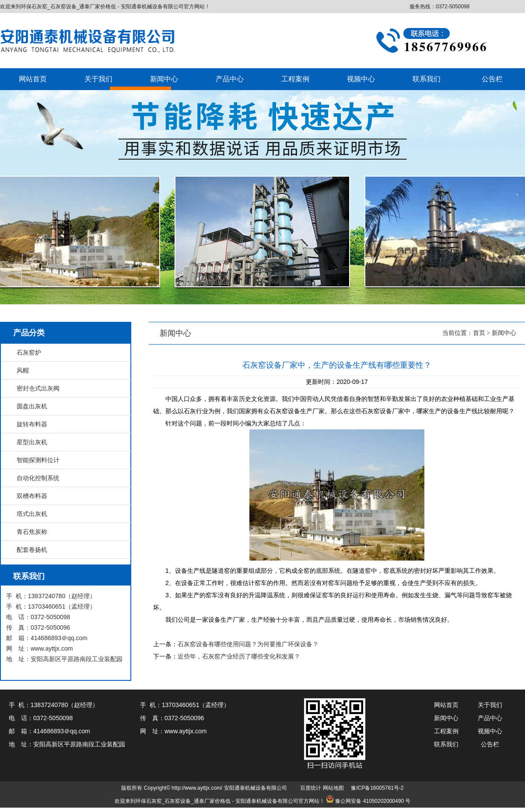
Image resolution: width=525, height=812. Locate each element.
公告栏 (492, 79)
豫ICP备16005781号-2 (377, 788)
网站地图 (333, 788)
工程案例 (295, 79)
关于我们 (98, 79)
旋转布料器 (32, 424)
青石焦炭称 (32, 532)
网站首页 (33, 79)
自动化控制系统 (38, 478)
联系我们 (427, 79)
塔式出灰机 (32, 514)
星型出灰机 (32, 442)
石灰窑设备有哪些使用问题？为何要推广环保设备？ (248, 644)
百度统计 (311, 788)
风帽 (23, 370)
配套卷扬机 (32, 550)
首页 (479, 333)
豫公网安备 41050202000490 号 (373, 801)
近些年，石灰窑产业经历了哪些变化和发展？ (239, 656)
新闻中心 (164, 79)
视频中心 (361, 79)
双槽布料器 (32, 496)
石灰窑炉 (29, 352)
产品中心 (230, 79)
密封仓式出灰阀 (38, 388)
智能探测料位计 (38, 460)
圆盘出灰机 (32, 406)
